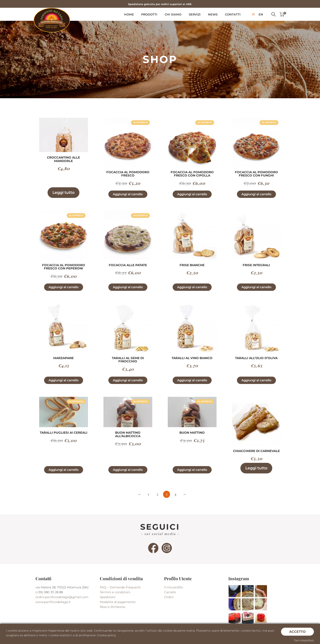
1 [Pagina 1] (148, 494)
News (213, 14)
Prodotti (149, 14)
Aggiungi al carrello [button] (128, 194)
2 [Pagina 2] (157, 494)
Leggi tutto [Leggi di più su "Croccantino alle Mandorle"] (63, 192)
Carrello (170, 592)
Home (129, 14)
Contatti (233, 14)
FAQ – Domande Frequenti (120, 587)
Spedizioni (108, 597)
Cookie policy (106, 635)
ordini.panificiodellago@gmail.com (62, 597)
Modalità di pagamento (118, 602)
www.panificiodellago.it (53, 602)
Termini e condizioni (115, 592)
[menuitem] (253, 15)
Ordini (169, 597)
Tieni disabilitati (304, 640)
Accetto (297, 631)
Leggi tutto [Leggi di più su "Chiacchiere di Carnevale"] (256, 468)
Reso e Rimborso (113, 607)
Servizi (195, 14)
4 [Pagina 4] (175, 494)
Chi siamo (173, 14)
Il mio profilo (173, 587)
